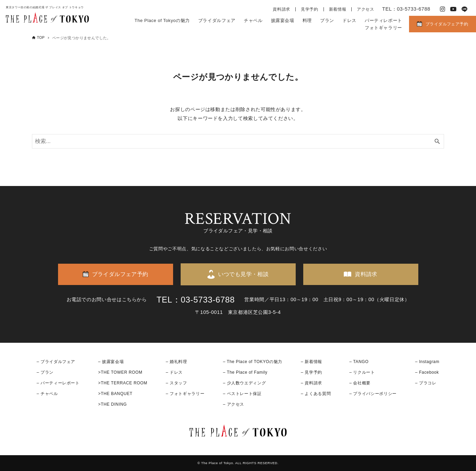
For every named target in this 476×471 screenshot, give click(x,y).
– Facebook (427, 372)
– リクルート (362, 372)
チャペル (253, 20)
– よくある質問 (316, 394)
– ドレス (174, 372)
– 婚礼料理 (177, 362)
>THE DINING (112, 404)
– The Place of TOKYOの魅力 (253, 362)
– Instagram (427, 362)
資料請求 (281, 9)
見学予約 (310, 9)
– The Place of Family (245, 372)
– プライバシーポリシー (373, 394)
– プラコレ (426, 383)
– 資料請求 (311, 383)
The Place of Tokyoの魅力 (162, 20)
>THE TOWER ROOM (120, 372)
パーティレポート (383, 20)
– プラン (45, 372)
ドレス (349, 20)
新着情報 (338, 9)
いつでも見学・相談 (243, 274)
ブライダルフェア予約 (447, 24)
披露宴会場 (283, 20)
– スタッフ (177, 383)
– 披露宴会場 (111, 362)
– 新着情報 (311, 362)
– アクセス (234, 404)
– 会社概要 (360, 383)
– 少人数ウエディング (244, 383)
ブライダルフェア (217, 20)
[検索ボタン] (437, 141)
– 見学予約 (311, 372)
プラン (327, 20)
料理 (307, 20)
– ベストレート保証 (242, 394)
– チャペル (47, 394)
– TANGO (359, 362)
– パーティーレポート (58, 383)
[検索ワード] (238, 141)
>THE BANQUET (115, 394)
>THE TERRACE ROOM (123, 383)
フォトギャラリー (383, 28)
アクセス (366, 9)
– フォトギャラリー (185, 394)
